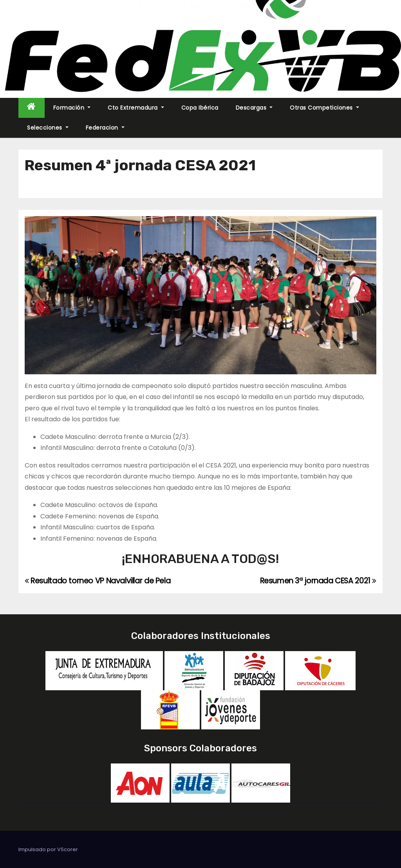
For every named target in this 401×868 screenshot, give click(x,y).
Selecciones (48, 128)
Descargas (254, 108)
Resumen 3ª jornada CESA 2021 (318, 581)
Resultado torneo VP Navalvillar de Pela (98, 581)
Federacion (105, 128)
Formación (72, 108)
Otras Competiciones (324, 108)
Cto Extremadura (136, 108)
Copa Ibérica (200, 108)
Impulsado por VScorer (48, 849)
